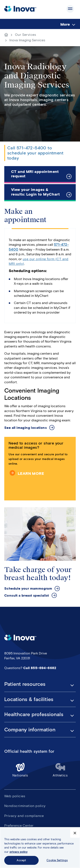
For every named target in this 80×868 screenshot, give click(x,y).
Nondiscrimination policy (25, 806)
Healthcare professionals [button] (34, 714)
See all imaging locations (25, 428)
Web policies (15, 796)
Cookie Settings (57, 862)
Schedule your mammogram (28, 588)
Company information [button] (30, 730)
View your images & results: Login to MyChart (35, 192)
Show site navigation (70, 9)
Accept (21, 862)
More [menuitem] (65, 24)
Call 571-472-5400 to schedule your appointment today (35, 153)
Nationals (20, 770)
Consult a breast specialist (27, 595)
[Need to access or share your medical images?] (40, 469)
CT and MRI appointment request (35, 174)
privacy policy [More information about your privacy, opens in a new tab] (19, 853)
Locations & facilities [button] (29, 699)
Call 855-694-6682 (40, 668)
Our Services (26, 35)
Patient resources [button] (25, 684)
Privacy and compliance (24, 816)
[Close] (75, 835)
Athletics (60, 770)
